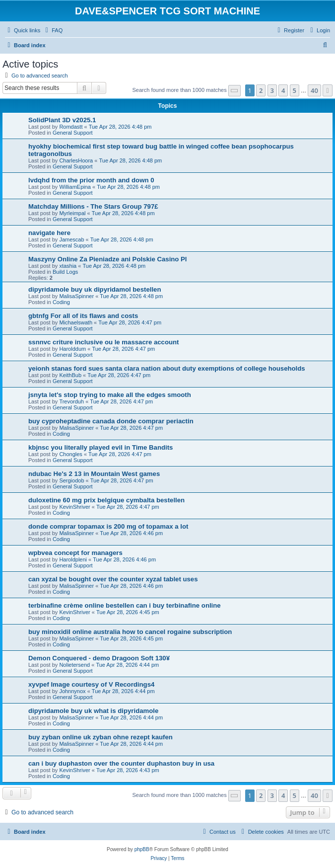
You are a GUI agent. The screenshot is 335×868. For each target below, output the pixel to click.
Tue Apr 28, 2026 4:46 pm (131, 533)
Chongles (70, 454)
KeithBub (70, 375)
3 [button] (272, 90)
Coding (61, 302)
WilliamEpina (75, 187)
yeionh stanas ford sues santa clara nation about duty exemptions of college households (167, 368)
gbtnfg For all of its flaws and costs (83, 316)
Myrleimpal (72, 213)
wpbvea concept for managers (75, 553)
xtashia (68, 266)
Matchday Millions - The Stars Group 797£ (93, 206)
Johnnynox (72, 691)
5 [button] (295, 90)
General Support (73, 133)
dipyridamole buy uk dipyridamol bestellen (95, 289)
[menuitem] (53, 30)
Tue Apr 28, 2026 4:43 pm (128, 770)
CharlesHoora (76, 160)
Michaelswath (76, 322)
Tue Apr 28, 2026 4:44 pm (127, 665)
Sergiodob (71, 480)
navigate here (49, 233)
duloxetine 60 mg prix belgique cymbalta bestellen (106, 500)
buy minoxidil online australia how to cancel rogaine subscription (130, 632)
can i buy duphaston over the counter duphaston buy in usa (121, 763)
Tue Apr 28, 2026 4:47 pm (130, 322)
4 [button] (283, 90)
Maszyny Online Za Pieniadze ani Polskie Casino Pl (108, 259)
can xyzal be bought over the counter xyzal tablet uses (113, 579)
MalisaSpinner (76, 296)
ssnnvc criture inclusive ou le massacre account (103, 342)
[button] (235, 91)
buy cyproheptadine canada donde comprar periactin (111, 421)
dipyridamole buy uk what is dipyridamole (93, 711)
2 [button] (261, 90)
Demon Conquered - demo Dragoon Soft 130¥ (99, 658)
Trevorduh (71, 401)
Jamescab (71, 239)
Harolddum (72, 349)
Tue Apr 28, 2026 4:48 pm (120, 127)
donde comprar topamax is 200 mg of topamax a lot (108, 526)
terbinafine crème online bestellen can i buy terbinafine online (125, 605)
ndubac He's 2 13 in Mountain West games (94, 474)
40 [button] (314, 90)
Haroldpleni (73, 559)
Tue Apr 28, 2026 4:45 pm (128, 612)
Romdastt (71, 127)
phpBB (142, 849)
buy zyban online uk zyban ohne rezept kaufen (100, 737)
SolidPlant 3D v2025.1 (62, 120)
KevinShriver (74, 507)
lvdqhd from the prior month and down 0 (91, 180)
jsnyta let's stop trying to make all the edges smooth (110, 395)
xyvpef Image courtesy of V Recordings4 (91, 684)
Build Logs (65, 272)
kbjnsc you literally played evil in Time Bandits (100, 447)
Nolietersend (74, 665)
